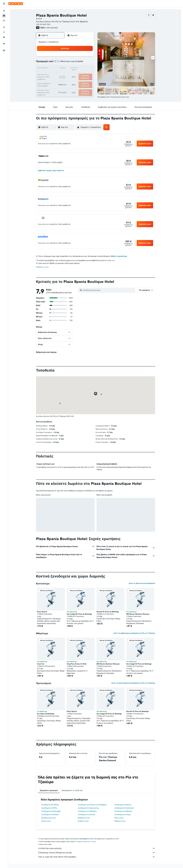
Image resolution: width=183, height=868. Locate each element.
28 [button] (76, 80)
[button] (4, 4)
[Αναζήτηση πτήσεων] (4, 11)
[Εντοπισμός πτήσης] (4, 32)
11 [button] (60, 68)
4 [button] (60, 63)
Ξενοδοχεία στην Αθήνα (50, 805)
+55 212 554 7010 (43, 24)
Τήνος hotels (119, 818)
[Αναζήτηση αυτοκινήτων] (4, 21)
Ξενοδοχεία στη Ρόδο (49, 808)
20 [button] (71, 74)
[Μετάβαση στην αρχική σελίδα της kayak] (16, 4)
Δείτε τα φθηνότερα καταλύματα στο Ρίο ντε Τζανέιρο (134, 633)
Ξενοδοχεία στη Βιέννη (123, 805)
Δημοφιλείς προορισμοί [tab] (49, 790)
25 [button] (60, 80)
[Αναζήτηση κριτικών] (109, 290)
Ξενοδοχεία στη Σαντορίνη (124, 808)
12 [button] (65, 68)
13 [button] (71, 68)
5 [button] (65, 63)
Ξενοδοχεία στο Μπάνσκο (87, 811)
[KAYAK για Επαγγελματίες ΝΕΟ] (4, 37)
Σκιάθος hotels (83, 821)
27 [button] (71, 80)
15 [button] (82, 68)
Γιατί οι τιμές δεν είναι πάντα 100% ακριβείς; (97, 857)
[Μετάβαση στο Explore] (4, 27)
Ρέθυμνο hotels (120, 821)
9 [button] (88, 63)
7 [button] (76, 63)
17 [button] (54, 74)
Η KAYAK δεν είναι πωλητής (97, 848)
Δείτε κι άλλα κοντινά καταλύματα (142, 583)
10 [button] (54, 68)
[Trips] (4, 44)
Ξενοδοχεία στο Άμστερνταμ (88, 808)
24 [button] (54, 80)
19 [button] (65, 74)
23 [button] (88, 74)
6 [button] (71, 63)
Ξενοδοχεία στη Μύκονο (123, 811)
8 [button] (82, 63)
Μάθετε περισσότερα (119, 256)
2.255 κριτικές (52, 28)
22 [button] (82, 74)
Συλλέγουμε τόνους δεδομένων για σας (97, 853)
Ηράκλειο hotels (84, 818)
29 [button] (82, 80)
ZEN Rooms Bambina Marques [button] (138, 614)
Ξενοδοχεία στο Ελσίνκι (86, 815)
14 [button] (77, 68)
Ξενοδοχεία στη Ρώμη (122, 815)
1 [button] (82, 57)
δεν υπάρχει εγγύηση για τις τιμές (85, 842)
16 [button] (88, 68)
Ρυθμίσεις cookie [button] (42, 267)
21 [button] (77, 74)
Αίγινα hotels (46, 821)
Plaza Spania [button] (42, 612)
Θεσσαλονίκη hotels (49, 818)
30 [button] (88, 80)
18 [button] (60, 74)
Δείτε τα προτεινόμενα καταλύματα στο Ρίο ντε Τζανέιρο (133, 683)
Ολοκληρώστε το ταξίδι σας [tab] (72, 790)
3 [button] (54, 63)
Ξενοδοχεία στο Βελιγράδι (51, 811)
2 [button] (88, 57)
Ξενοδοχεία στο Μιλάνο (50, 815)
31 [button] (54, 85)
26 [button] (65, 80)
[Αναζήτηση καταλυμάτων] (4, 16)
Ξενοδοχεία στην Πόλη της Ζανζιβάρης (92, 805)
